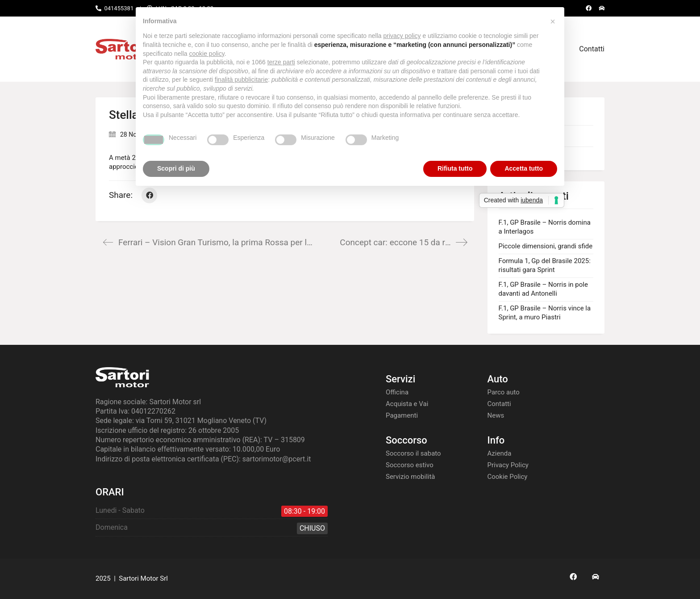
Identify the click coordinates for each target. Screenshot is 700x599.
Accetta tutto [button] (524, 168)
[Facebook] (149, 195)
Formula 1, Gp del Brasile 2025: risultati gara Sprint (545, 265)
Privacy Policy (508, 465)
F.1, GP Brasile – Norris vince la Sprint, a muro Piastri (545, 313)
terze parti (281, 62)
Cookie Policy (508, 477)
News (496, 415)
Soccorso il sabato (413, 453)
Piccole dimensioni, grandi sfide (546, 246)
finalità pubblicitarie (241, 80)
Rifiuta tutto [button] (455, 168)
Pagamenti (402, 415)
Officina (397, 392)
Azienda (500, 453)
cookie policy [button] (207, 54)
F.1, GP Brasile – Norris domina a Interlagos (545, 227)
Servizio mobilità (410, 477)
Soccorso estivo (410, 465)
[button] (553, 21)
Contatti (499, 404)
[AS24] (596, 577)
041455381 (119, 8)
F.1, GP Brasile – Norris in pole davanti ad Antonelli (543, 289)
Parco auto (504, 392)
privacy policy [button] (402, 36)
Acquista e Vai (407, 404)
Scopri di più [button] (176, 168)
